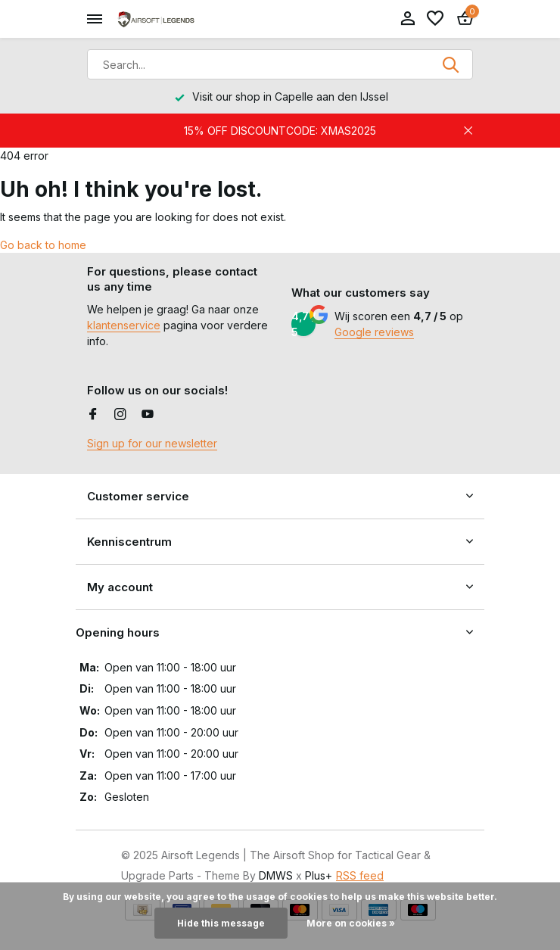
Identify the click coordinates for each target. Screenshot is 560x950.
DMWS (276, 875)
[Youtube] (148, 415)
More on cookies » (351, 923)
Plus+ (319, 875)
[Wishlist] (435, 19)
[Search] (280, 64)
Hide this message (221, 923)
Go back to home (43, 245)
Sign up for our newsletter (152, 443)
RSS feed (360, 875)
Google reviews (374, 332)
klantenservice (124, 325)
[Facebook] (93, 415)
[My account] (408, 19)
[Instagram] (120, 415)
